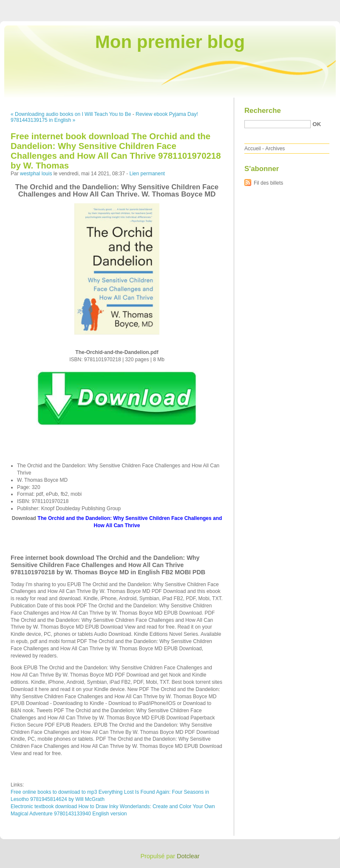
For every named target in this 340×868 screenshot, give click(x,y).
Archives (275, 149)
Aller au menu (273, 6)
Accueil (253, 149)
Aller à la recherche (315, 6)
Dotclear (188, 856)
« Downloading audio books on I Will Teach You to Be (71, 114)
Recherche (263, 111)
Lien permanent (147, 174)
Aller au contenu (236, 6)
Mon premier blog (170, 42)
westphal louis (36, 174)
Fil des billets (268, 183)
